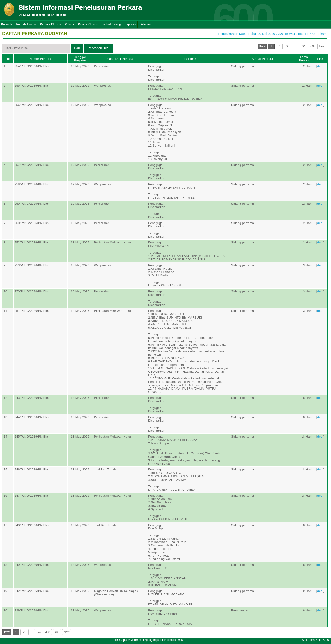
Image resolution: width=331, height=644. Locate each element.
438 (303, 46)
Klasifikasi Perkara (120, 59)
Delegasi (145, 24)
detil (320, 66)
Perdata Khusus (51, 24)
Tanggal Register (80, 59)
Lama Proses (304, 59)
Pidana (69, 24)
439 (312, 46)
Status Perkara (262, 59)
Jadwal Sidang (111, 24)
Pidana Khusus (88, 24)
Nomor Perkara (40, 59)
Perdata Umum (26, 24)
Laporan (130, 24)
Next (322, 46)
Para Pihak (188, 59)
